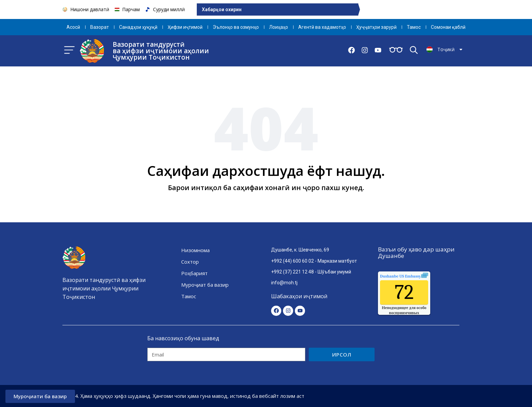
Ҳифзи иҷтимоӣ (185, 27)
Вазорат (100, 27)
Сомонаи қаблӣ (448, 27)
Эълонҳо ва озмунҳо (236, 27)
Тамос (414, 27)
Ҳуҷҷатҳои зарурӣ (376, 27)
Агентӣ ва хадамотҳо (322, 27)
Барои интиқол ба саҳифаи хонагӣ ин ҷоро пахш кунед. (266, 188)
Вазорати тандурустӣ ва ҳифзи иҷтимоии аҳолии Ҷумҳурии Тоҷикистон (161, 51)
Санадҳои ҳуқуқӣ (138, 27)
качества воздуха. (416, 276)
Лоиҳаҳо (279, 27)
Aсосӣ (73, 27)
